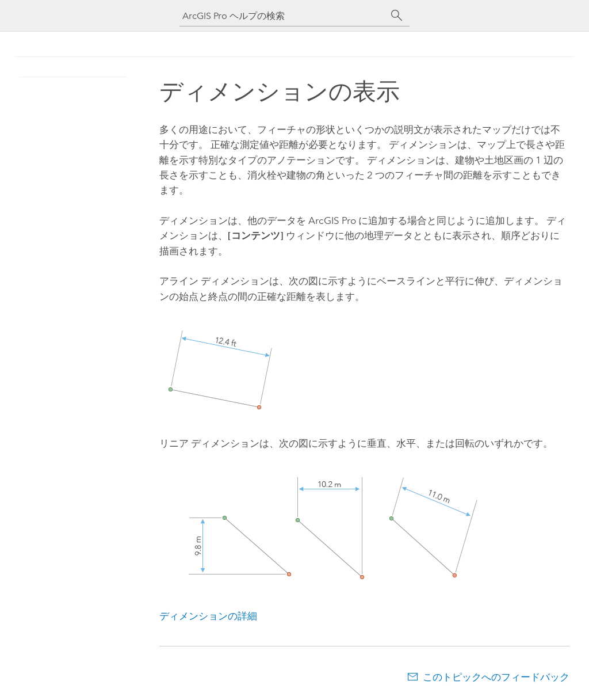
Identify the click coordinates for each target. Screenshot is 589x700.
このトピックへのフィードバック (496, 677)
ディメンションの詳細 (208, 616)
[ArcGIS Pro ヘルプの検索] (283, 16)
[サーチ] (397, 16)
